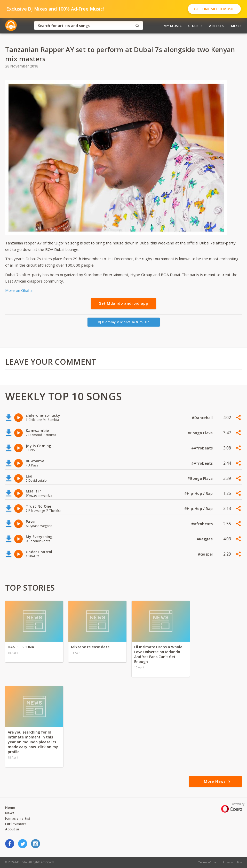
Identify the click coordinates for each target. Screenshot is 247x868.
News (10, 813)
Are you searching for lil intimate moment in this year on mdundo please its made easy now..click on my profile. (33, 742)
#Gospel (206, 554)
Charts (195, 26)
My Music (173, 26)
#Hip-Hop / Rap (199, 493)
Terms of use (207, 862)
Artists (217, 26)
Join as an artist (18, 818)
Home (10, 807)
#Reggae (205, 539)
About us (12, 829)
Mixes (236, 26)
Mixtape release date (90, 647)
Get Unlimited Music (214, 9)
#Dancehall (203, 418)
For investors (16, 824)
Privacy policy (232, 862)
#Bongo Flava (201, 433)
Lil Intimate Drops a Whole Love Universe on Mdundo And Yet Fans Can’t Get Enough (158, 654)
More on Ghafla (19, 290)
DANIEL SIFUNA (21, 647)
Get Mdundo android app (123, 303)
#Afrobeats (203, 448)
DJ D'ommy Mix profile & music (124, 322)
